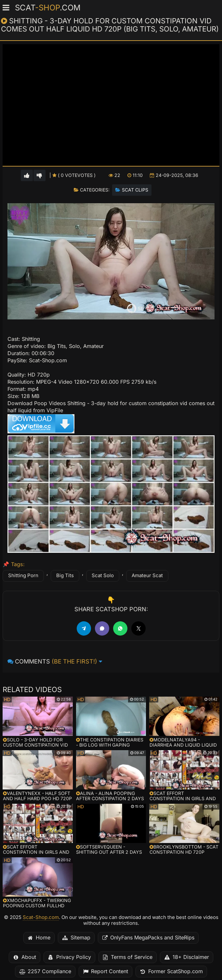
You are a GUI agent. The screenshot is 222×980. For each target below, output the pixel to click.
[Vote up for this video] (27, 175)
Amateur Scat (147, 576)
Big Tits (65, 576)
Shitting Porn (23, 576)
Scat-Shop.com (41, 917)
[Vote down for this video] (39, 175)
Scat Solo (103, 576)
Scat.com (48, 8)
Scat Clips (135, 190)
